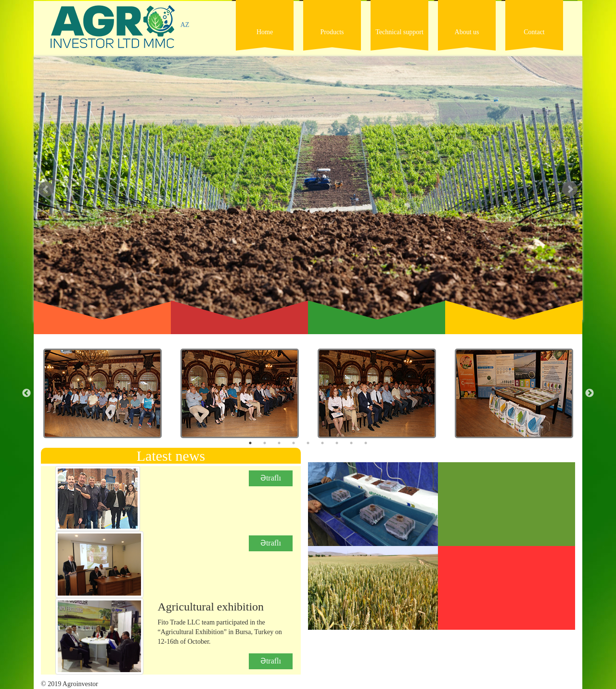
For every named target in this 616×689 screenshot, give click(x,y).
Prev (46, 189)
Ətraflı (271, 478)
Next (570, 189)
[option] (102, 398)
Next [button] (590, 393)
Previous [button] (26, 393)
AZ (185, 25)
